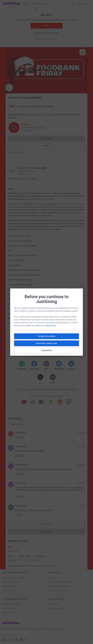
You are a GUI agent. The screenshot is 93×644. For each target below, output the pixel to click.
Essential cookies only (46, 343)
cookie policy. (50, 326)
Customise (47, 350)
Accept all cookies (47, 336)
